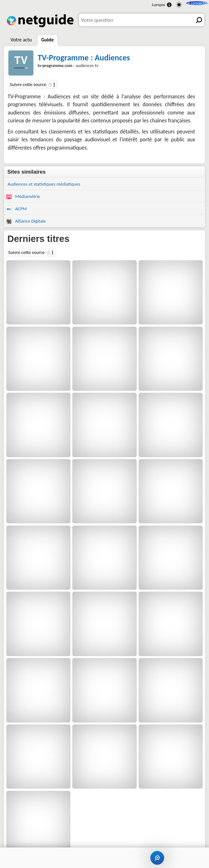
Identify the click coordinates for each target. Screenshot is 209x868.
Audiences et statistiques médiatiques (48, 184)
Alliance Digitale (28, 224)
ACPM (17, 211)
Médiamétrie (24, 198)
